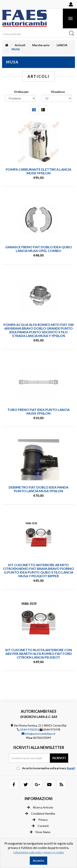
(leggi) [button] (71, 768)
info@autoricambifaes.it (38, 734)
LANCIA (62, 45)
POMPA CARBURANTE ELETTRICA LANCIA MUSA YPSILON (38, 171)
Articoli (20, 45)
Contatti (40, 826)
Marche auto (41, 45)
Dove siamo (40, 832)
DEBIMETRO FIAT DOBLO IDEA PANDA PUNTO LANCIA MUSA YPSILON (38, 489)
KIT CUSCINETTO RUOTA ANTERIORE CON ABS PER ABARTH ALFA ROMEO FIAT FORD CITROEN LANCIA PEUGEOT (39, 654)
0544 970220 (27, 729)
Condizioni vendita (40, 814)
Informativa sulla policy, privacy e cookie (39, 852)
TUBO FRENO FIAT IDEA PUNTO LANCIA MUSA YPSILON (38, 411)
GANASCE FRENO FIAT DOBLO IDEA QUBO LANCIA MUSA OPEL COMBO (39, 249)
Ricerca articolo (40, 807)
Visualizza (58, 92)
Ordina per (21, 92)
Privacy (40, 820)
